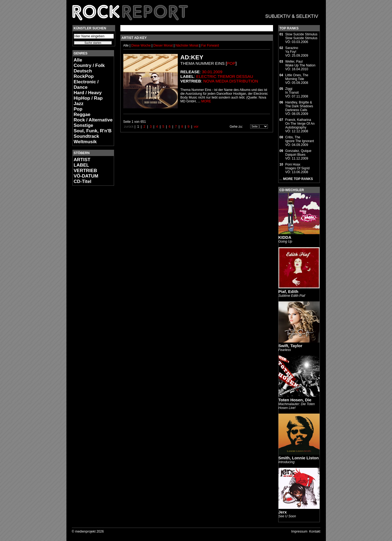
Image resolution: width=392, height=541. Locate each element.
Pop (78, 109)
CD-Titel (83, 181)
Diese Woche (141, 45)
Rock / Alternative (93, 120)
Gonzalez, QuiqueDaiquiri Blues (298, 153)
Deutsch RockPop (84, 74)
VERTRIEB (85, 171)
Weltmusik (85, 142)
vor (196, 127)
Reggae (82, 114)
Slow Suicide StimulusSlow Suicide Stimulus (301, 36)
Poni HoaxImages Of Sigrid (297, 166)
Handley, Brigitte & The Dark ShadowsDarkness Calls (299, 106)
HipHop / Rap (88, 98)
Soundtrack (87, 136)
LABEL (82, 165)
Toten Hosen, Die (295, 400)
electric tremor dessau (225, 76)
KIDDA (285, 237)
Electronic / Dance (86, 85)
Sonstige (84, 125)
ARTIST (82, 160)
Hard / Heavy (88, 93)
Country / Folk (89, 65)
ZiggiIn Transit (292, 91)
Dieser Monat (163, 45)
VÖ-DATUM (86, 176)
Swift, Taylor (290, 346)
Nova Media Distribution (231, 81)
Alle (78, 60)
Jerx (283, 512)
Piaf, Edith (288, 291)
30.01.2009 (212, 72)
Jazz (79, 104)
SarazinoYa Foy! (292, 50)
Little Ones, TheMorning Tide (297, 77)
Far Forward (210, 45)
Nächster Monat (187, 45)
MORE (206, 101)
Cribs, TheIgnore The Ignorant (300, 139)
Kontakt (315, 531)
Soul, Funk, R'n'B (93, 131)
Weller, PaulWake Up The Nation (300, 63)
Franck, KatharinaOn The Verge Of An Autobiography (300, 124)
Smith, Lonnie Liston (299, 458)
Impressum (299, 531)
